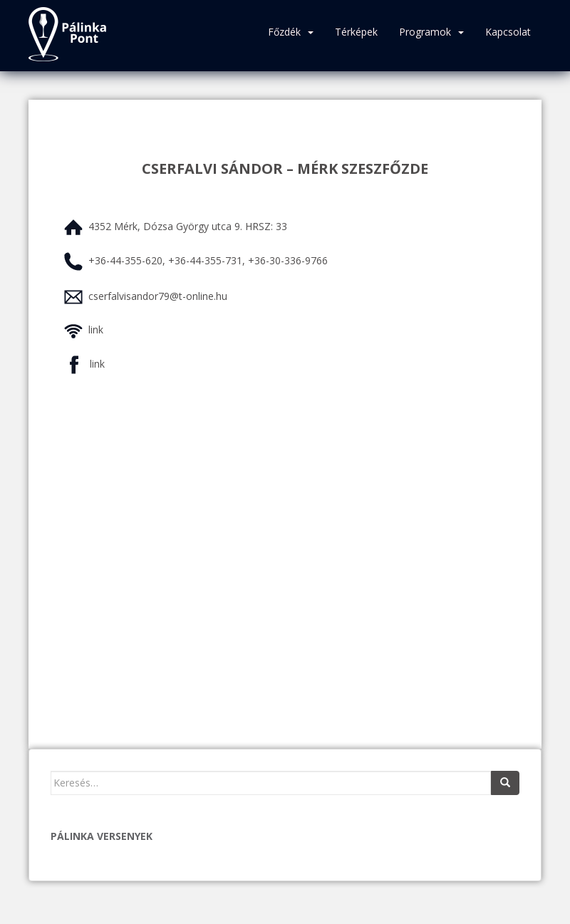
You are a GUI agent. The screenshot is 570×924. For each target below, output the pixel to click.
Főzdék (284, 32)
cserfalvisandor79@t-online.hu (158, 296)
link (96, 329)
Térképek (356, 32)
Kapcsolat (508, 32)
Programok (425, 32)
